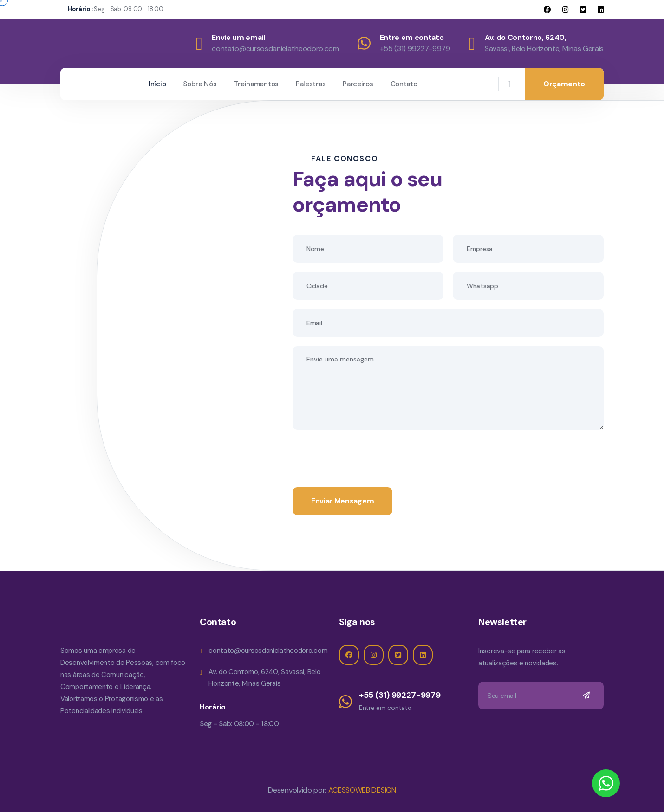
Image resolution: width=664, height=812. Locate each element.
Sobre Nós (200, 84)
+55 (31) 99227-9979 (415, 48)
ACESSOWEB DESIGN (361, 790)
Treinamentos (256, 84)
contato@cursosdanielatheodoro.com (275, 48)
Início (157, 84)
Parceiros (358, 84)
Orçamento (564, 84)
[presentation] (363, 457)
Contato (404, 84)
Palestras (311, 84)
